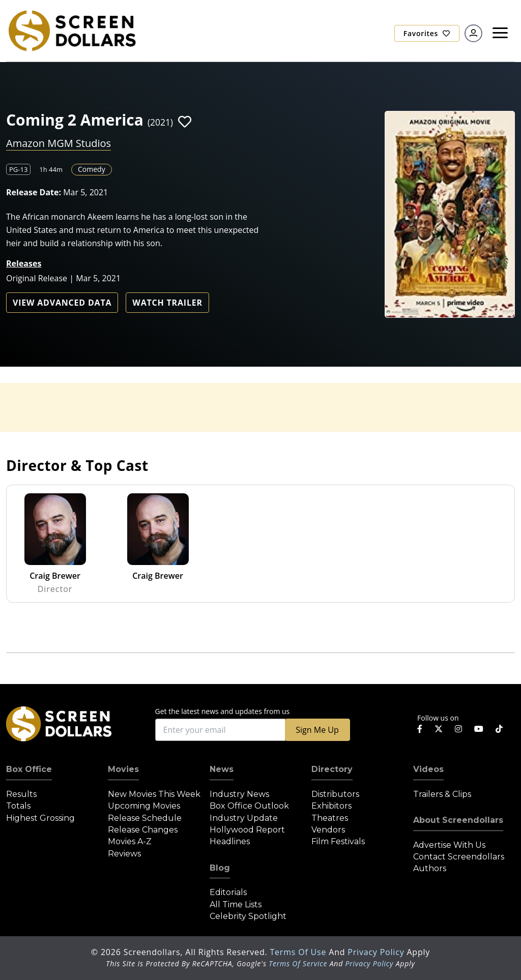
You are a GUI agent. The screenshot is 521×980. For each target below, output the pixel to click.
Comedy (92, 169)
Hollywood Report (247, 830)
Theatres (330, 818)
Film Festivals (338, 841)
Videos (428, 769)
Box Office (29, 769)
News (222, 769)
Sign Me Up (317, 730)
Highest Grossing (40, 818)
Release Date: (34, 192)
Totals (18, 806)
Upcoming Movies (144, 806)
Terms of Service (298, 963)
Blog (220, 868)
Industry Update (244, 818)
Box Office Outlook (249, 806)
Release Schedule (145, 818)
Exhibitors (331, 806)
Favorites (427, 33)
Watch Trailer (167, 303)
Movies (123, 769)
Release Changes (143, 830)
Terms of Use (299, 952)
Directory (332, 769)
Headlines (230, 841)
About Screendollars (458, 820)
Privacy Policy (377, 952)
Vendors (328, 830)
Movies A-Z (130, 841)
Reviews (124, 854)
